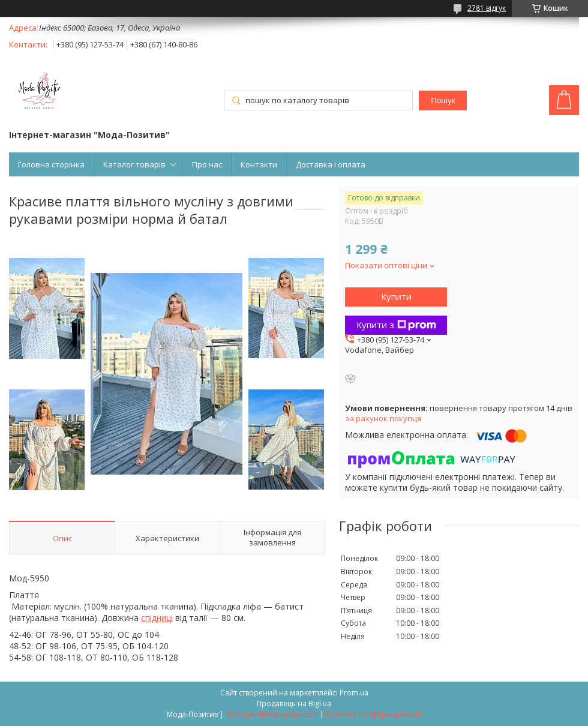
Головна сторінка (51, 164)
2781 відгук (487, 8)
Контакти (259, 164)
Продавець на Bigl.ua (294, 703)
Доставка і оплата (331, 164)
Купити (396, 296)
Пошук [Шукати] (443, 100)
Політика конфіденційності (373, 714)
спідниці (157, 618)
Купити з (396, 325)
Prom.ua (354, 693)
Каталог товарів (134, 164)
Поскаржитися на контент (272, 714)
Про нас (207, 164)
